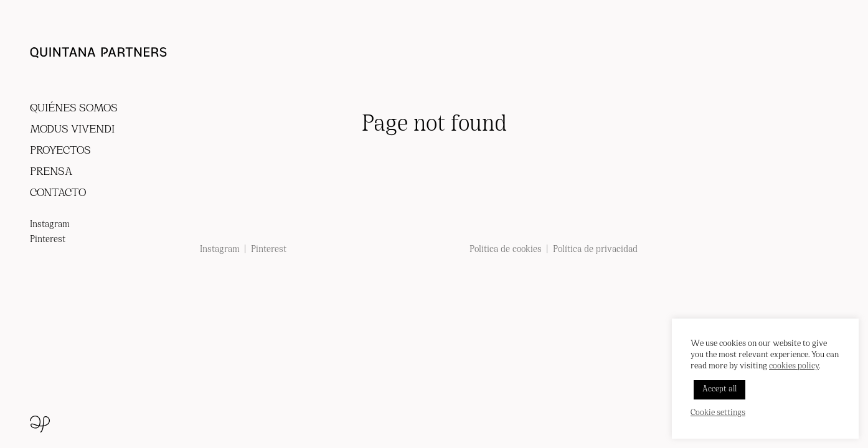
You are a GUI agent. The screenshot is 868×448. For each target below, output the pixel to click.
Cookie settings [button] (718, 413)
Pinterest (48, 240)
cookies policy (794, 366)
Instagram (50, 225)
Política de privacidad (595, 250)
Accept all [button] (719, 390)
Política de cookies (506, 250)
